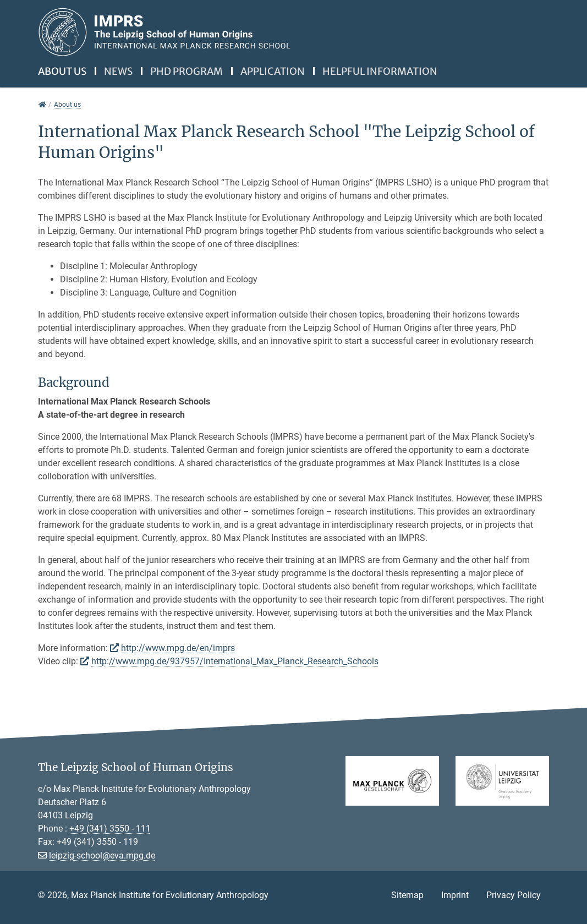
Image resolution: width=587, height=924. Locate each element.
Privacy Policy (514, 895)
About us (62, 71)
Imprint (455, 895)
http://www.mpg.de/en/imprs (178, 648)
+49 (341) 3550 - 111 (110, 829)
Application (273, 71)
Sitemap (407, 895)
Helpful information (380, 71)
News (118, 71)
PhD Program (186, 71)
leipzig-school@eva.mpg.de (102, 855)
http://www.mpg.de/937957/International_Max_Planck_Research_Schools (235, 661)
